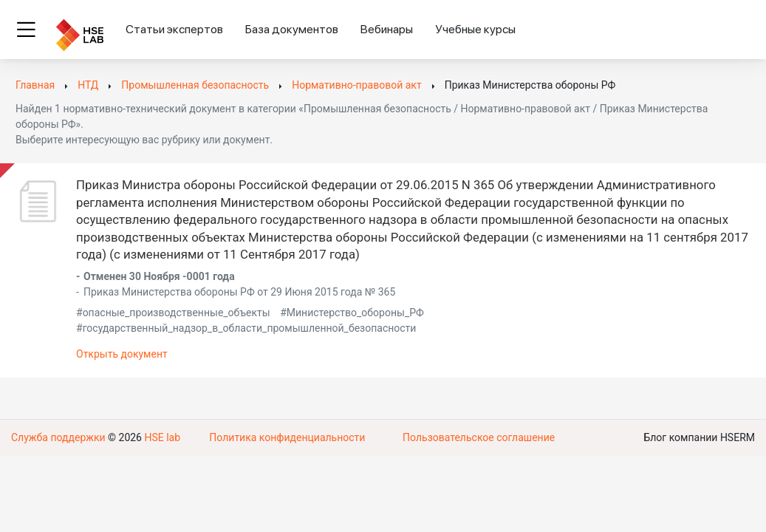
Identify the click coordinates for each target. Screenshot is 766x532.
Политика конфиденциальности (287, 437)
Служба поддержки (58, 437)
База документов (292, 29)
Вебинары (387, 29)
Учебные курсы (475, 29)
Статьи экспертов (174, 29)
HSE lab (162, 437)
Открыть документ (122, 354)
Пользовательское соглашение (479, 437)
